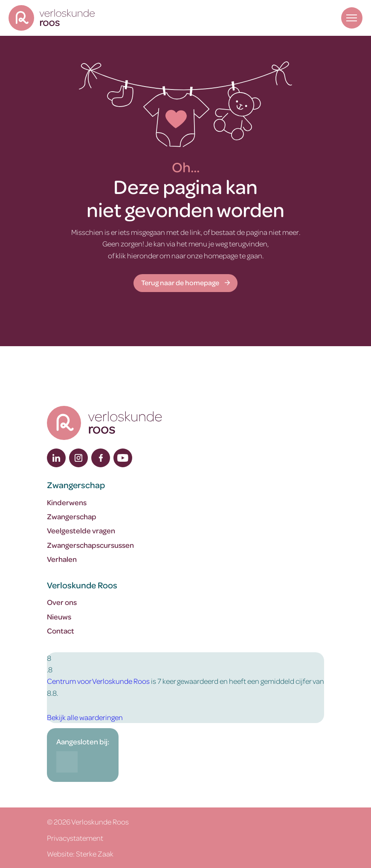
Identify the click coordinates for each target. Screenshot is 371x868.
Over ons (62, 602)
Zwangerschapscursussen (90, 545)
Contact (61, 631)
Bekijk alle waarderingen (85, 717)
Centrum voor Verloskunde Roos (98, 681)
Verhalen (62, 559)
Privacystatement (75, 838)
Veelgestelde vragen (81, 530)
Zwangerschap (72, 516)
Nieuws (59, 616)
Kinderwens (67, 502)
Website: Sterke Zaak (80, 854)
